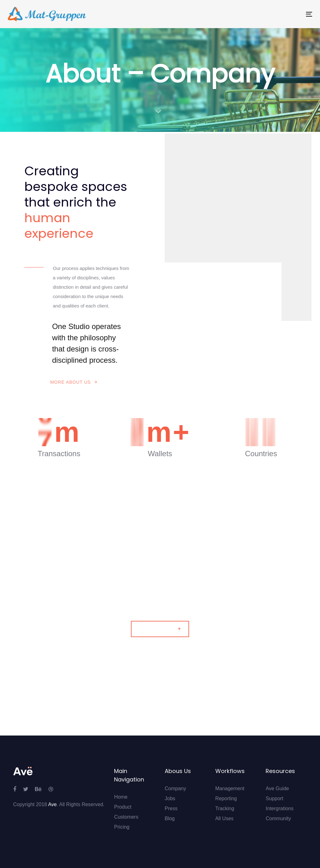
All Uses (225, 818)
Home (121, 797)
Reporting (226, 798)
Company (175, 788)
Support (274, 798)
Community (278, 818)
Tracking (225, 808)
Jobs (170, 798)
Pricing (122, 827)
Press (171, 808)
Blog (170, 818)
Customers (126, 817)
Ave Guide (277, 788)
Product (123, 807)
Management (230, 788)
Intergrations (280, 808)
